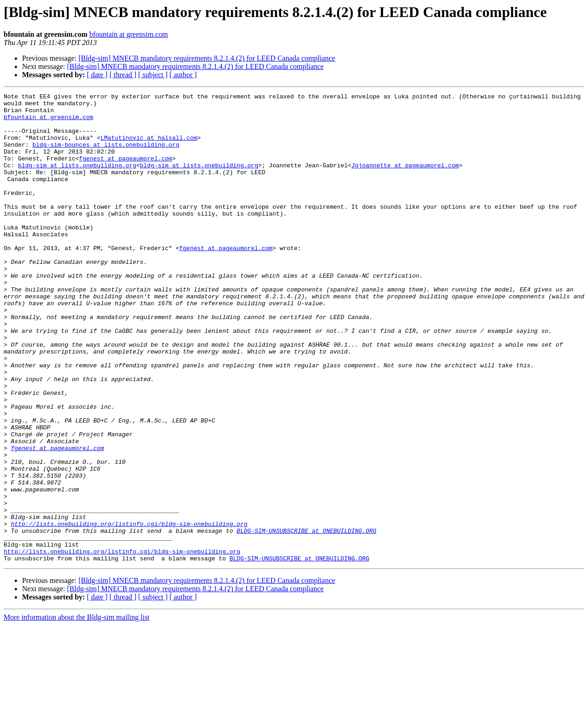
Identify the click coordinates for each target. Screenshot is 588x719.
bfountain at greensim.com (128, 34)
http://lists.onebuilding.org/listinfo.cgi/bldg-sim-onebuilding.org (129, 611)
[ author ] (183, 75)
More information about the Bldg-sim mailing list (76, 711)
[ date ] (97, 75)
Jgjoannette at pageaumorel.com (405, 180)
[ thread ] (123, 75)
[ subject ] (153, 75)
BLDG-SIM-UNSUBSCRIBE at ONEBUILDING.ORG (306, 619)
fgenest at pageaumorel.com (126, 172)
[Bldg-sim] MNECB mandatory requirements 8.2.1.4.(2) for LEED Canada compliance (207, 58)
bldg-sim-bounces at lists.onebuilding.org (106, 155)
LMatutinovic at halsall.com (149, 147)
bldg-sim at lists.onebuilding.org (77, 180)
